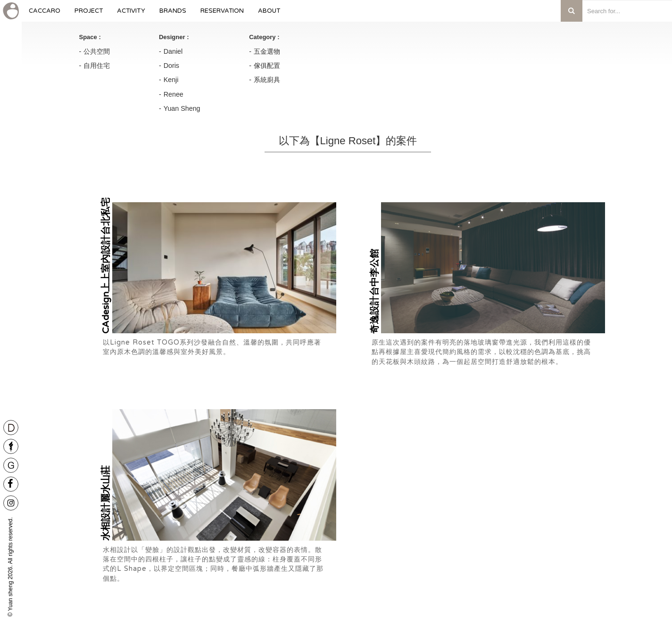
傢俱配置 (267, 66)
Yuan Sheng (182, 108)
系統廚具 (267, 80)
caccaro (45, 14)
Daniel (173, 51)
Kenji (171, 80)
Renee (174, 94)
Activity (131, 14)
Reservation (222, 14)
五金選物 (267, 51)
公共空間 (97, 51)
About (269, 14)
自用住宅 (97, 66)
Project (89, 14)
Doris (171, 66)
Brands (173, 14)
